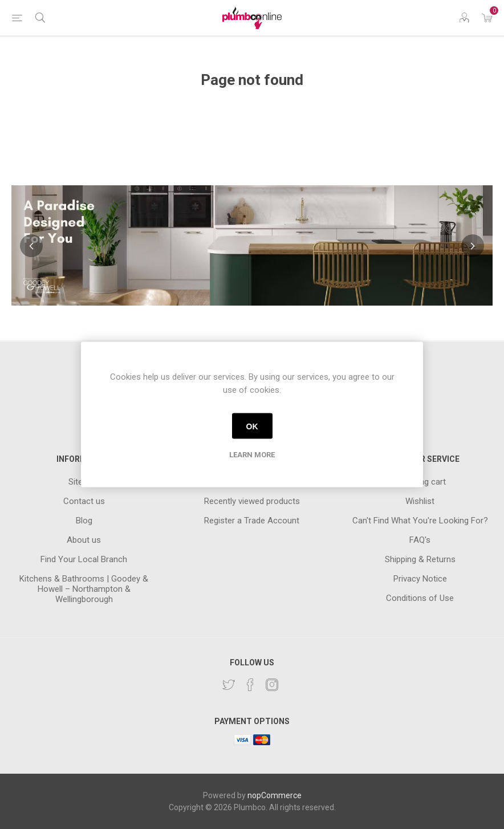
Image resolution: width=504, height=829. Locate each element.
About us (84, 540)
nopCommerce (275, 795)
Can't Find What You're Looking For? (420, 521)
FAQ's (420, 540)
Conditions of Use (420, 598)
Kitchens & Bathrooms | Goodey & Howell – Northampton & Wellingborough (84, 589)
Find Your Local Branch (84, 559)
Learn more (252, 455)
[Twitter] (229, 685)
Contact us (84, 501)
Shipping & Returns (420, 559)
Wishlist (420, 501)
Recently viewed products (252, 501)
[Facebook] (250, 685)
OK (252, 426)
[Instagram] (272, 685)
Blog (84, 521)
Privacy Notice (420, 579)
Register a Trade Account (252, 521)
